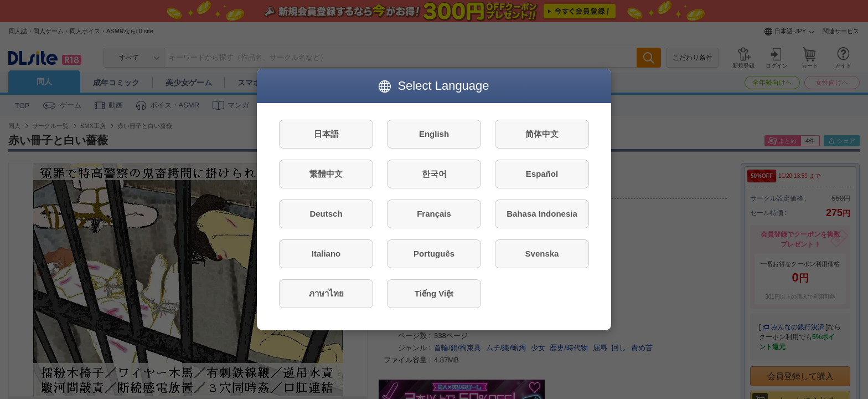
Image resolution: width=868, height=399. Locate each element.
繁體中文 (326, 174)
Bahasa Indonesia (542, 214)
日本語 (326, 134)
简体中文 (542, 134)
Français (434, 214)
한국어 (434, 174)
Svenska (542, 254)
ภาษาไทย (326, 293)
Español (542, 174)
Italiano (326, 254)
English (434, 134)
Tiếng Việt (434, 293)
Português (434, 254)
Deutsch (326, 214)
